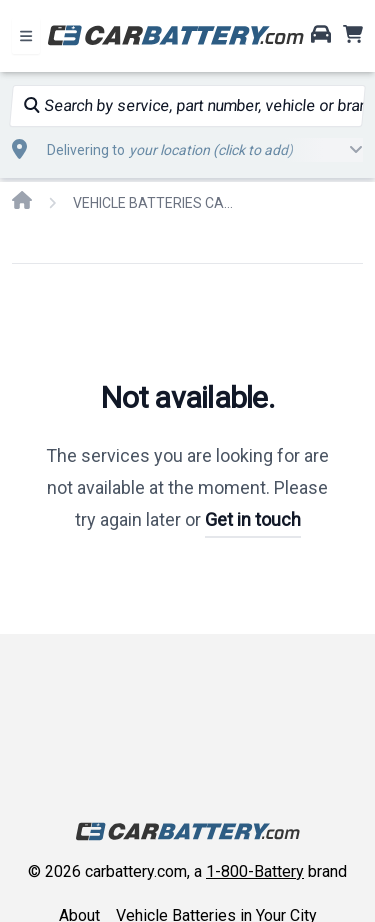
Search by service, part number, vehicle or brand (193, 105)
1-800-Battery (255, 871)
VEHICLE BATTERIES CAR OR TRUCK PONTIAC (153, 203)
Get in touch (253, 519)
